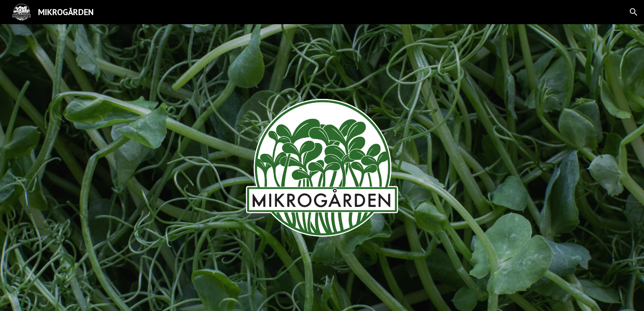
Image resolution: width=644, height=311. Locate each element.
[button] (634, 12)
